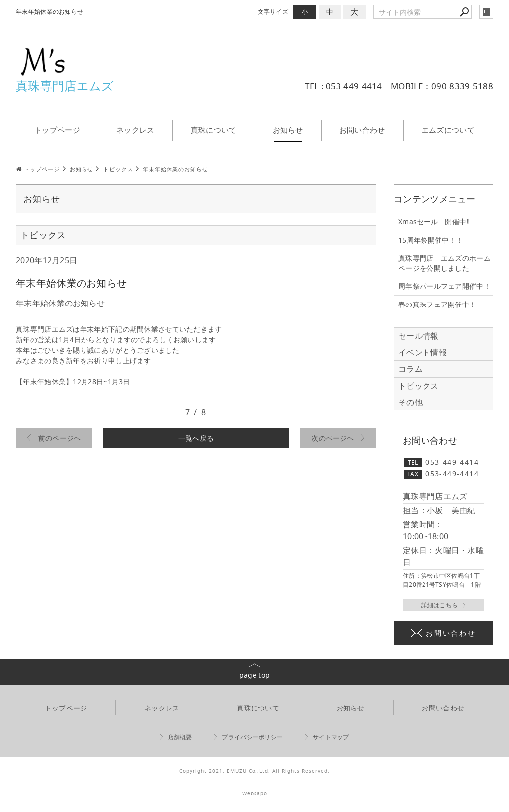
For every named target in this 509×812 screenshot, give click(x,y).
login (486, 12)
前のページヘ (60, 438)
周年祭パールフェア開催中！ (444, 286)
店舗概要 (180, 737)
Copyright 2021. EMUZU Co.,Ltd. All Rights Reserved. (254, 771)
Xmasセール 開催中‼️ (434, 222)
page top (254, 675)
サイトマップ (331, 737)
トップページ (57, 130)
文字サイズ (273, 12)
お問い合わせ (362, 130)
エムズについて (448, 130)
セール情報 (419, 336)
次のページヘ (333, 438)
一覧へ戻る (196, 438)
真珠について (214, 130)
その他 (414, 402)
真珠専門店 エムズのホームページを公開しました (444, 263)
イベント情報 (423, 352)
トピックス (419, 386)
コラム (410, 369)
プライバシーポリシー (252, 737)
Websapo (255, 793)
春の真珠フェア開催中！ (437, 304)
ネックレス (135, 130)
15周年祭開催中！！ (431, 240)
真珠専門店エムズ (65, 86)
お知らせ (288, 130)
